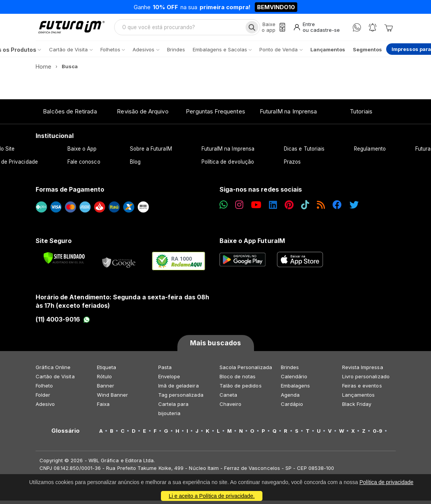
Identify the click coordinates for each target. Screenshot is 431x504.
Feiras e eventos (362, 389)
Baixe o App (82, 152)
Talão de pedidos (241, 389)
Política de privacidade (386, 482)
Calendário (294, 380)
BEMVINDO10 (276, 7)
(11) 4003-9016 (63, 323)
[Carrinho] (388, 29)
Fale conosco (84, 165)
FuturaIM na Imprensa (288, 115)
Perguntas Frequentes (215, 115)
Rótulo (104, 380)
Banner (106, 389)
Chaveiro (231, 407)
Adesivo (45, 407)
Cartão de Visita (55, 380)
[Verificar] (64, 261)
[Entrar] (316, 29)
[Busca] (251, 29)
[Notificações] (373, 29)
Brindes (290, 371)
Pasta (165, 371)
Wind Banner (113, 398)
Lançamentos (359, 398)
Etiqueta (107, 371)
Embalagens (296, 389)
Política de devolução (228, 165)
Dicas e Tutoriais (304, 152)
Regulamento (370, 152)
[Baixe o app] (272, 29)
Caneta (228, 398)
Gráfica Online (53, 371)
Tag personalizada (181, 398)
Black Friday (357, 407)
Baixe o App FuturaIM (252, 244)
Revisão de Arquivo (143, 115)
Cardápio (292, 407)
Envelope (169, 380)
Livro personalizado (366, 380)
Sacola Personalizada (246, 371)
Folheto (44, 389)
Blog (135, 165)
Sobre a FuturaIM (151, 152)
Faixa (103, 407)
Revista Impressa (363, 371)
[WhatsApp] (357, 29)
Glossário (66, 434)
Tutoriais (361, 115)
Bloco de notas (238, 380)
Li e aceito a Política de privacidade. (211, 496)
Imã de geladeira (179, 389)
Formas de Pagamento (70, 193)
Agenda (290, 398)
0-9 (378, 434)
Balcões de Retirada (70, 115)
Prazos (292, 165)
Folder (43, 398)
